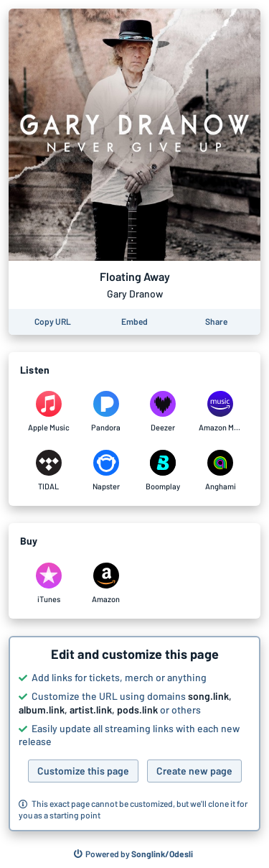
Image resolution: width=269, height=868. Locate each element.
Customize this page (83, 771)
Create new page (194, 771)
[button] (134, 734)
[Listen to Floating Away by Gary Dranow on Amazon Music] (220, 412)
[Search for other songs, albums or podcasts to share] (133, 854)
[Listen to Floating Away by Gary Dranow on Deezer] (164, 412)
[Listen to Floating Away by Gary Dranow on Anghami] (220, 471)
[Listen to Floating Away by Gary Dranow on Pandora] (106, 412)
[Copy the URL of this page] (53, 322)
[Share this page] (216, 322)
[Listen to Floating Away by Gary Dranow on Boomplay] (164, 471)
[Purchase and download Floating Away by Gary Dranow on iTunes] (49, 583)
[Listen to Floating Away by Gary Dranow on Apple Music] (49, 412)
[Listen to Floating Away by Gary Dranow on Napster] (106, 471)
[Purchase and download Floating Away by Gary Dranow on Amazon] (106, 583)
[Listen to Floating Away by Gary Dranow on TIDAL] (49, 471)
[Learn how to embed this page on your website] (134, 322)
